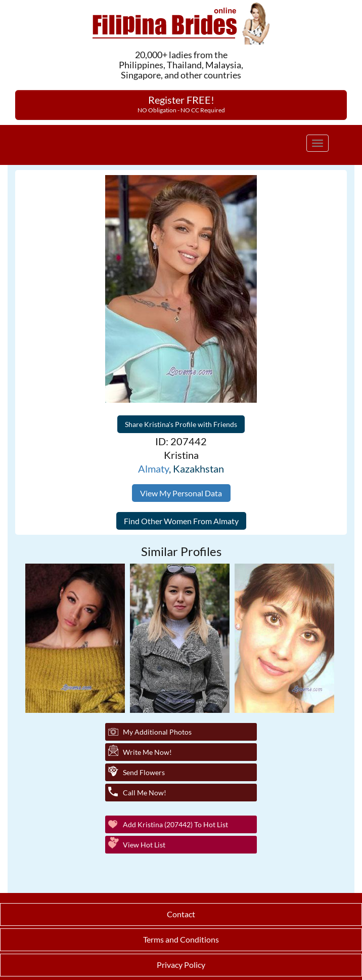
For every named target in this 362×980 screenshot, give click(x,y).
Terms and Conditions (181, 939)
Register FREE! (181, 104)
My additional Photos (157, 732)
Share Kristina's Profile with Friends (181, 424)
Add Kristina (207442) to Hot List (175, 824)
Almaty (153, 468)
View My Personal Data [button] (181, 493)
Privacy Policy (181, 965)
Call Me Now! (145, 793)
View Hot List (144, 845)
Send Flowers (144, 772)
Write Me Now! (147, 752)
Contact (181, 914)
